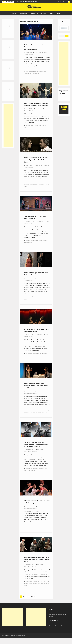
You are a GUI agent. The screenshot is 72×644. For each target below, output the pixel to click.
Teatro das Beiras (35, 80)
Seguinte (34, 603)
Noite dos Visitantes (43, 247)
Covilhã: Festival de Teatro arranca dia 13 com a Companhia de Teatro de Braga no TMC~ (37, 566)
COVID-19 (13, 20)
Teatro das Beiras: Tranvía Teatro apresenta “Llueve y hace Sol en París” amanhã (36, 392)
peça (40, 191)
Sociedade (27, 117)
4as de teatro (34, 189)
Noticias (26, 61)
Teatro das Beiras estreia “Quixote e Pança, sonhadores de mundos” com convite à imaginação (35, 54)
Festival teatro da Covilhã (35, 532)
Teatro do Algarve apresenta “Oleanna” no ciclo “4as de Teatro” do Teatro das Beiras (36, 166)
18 (29, 603)
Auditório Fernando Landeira (32, 247)
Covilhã (31, 191)
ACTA (38, 189)
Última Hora (31, 61)
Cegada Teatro (35, 360)
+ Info (52, 20)
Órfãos (34, 304)
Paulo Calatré (29, 78)
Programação (33, 20)
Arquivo (59, 20)
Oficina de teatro (38, 132)
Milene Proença (38, 172)
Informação (23, 20)
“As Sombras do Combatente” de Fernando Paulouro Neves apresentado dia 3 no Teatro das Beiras (36, 451)
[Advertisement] (64, 70)
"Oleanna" (28, 189)
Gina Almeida (38, 59)
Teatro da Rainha (39, 304)
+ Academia (43, 20)
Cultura (46, 59)
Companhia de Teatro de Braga (33, 588)
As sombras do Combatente (32, 475)
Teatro (30, 80)
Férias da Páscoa (30, 132)
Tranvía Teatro (44, 419)
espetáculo (36, 191)
